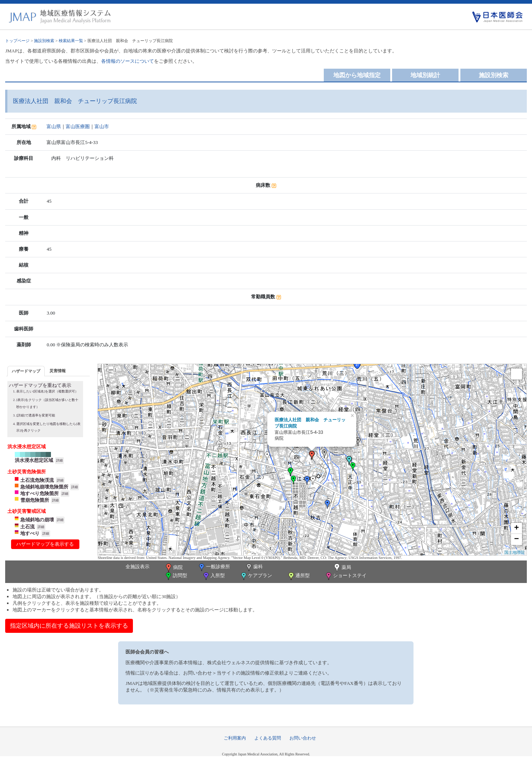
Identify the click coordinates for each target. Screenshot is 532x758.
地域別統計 (425, 75)
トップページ (17, 41)
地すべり (30, 533)
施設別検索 (44, 41)
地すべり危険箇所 (40, 493)
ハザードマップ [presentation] (26, 371)
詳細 (59, 460)
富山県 (54, 126)
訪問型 (176, 576)
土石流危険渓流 (37, 480)
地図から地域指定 (357, 75)
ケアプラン (256, 576)
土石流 (28, 527)
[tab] (26, 371)
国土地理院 (514, 552)
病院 (174, 568)
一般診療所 (214, 567)
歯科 (254, 567)
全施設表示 (138, 567)
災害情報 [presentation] (58, 371)
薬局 (342, 568)
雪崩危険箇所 (35, 500)
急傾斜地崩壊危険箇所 (44, 487)
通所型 (298, 576)
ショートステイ (346, 576)
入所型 (213, 576)
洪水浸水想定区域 (34, 460)
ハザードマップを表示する (45, 544)
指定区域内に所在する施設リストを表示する (69, 626)
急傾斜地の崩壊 (37, 520)
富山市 (102, 126)
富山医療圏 (78, 126)
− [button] (516, 539)
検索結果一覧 (71, 41)
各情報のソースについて (128, 61)
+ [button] (516, 528)
